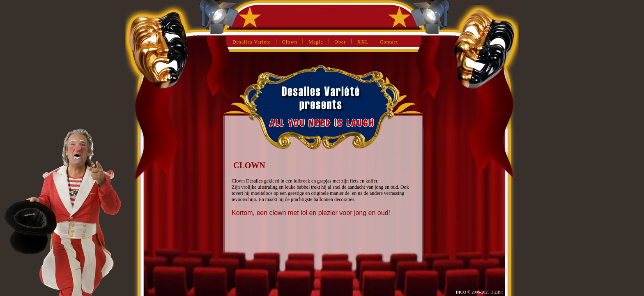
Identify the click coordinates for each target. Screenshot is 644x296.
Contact (389, 42)
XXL (363, 42)
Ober (340, 42)
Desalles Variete (252, 42)
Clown (290, 42)
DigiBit (497, 292)
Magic (316, 42)
